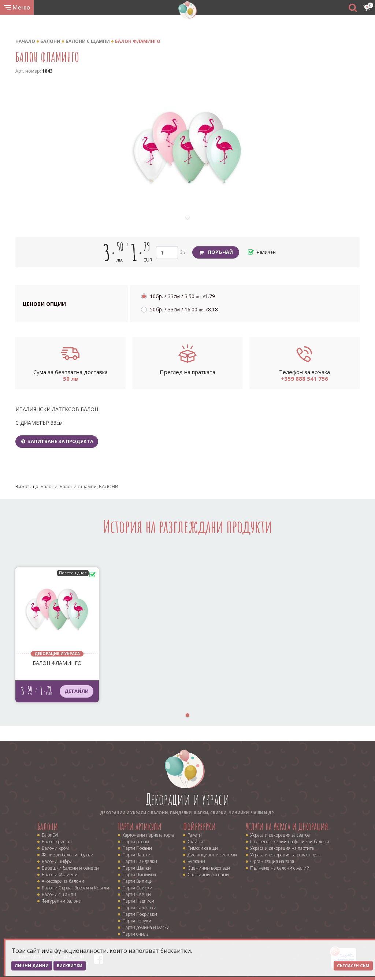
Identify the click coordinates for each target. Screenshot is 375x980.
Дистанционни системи (212, 855)
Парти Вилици (138, 881)
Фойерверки (199, 826)
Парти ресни (136, 842)
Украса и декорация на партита (282, 848)
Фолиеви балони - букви (68, 855)
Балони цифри (57, 861)
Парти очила (135, 934)
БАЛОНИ (109, 486)
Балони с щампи (88, 41)
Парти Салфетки (139, 908)
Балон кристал (57, 842)
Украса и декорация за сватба (280, 835)
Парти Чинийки (139, 875)
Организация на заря (272, 861)
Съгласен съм (353, 966)
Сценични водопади (209, 868)
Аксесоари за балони (63, 881)
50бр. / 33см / (184, 309)
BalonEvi (50, 835)
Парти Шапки (137, 868)
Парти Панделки (140, 861)
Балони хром (55, 848)
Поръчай (216, 252)
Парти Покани (137, 848)
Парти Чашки (136, 855)
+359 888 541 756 (305, 379)
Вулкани (196, 861)
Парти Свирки (137, 888)
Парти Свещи (137, 894)
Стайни (195, 842)
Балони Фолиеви (60, 875)
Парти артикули (140, 826)
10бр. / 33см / (182, 296)
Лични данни (32, 966)
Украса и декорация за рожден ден (285, 855)
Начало (25, 41)
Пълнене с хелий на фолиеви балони (290, 842)
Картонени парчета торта (148, 835)
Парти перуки (137, 921)
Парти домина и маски (146, 927)
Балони (50, 41)
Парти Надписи (138, 901)
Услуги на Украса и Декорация (287, 826)
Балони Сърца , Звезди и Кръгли (75, 888)
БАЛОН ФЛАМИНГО (138, 41)
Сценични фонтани (208, 875)
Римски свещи (203, 848)
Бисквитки (70, 966)
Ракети (195, 835)
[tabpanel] (187, 147)
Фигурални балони (62, 901)
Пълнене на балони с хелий (280, 868)
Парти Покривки (140, 914)
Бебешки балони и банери (70, 868)
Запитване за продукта (57, 441)
